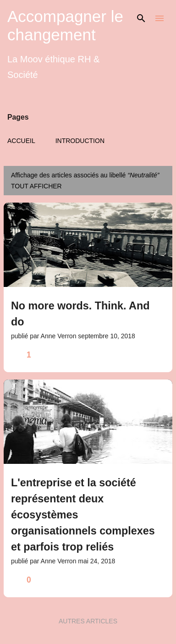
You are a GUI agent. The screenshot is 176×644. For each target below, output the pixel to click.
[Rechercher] (141, 18)
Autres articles (88, 621)
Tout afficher (36, 186)
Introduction (80, 141)
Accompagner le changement (65, 25)
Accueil (21, 141)
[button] (159, 355)
